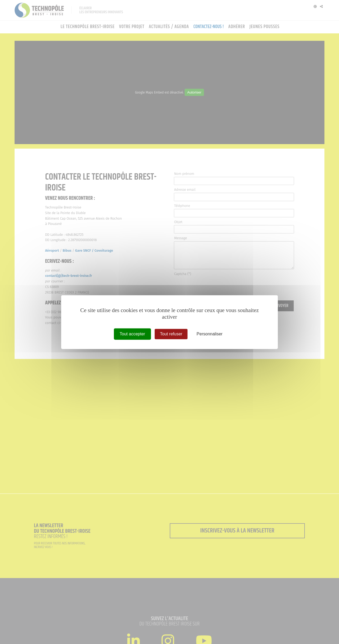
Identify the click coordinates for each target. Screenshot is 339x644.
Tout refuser (171, 334)
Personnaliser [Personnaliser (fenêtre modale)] (209, 334)
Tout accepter (132, 334)
